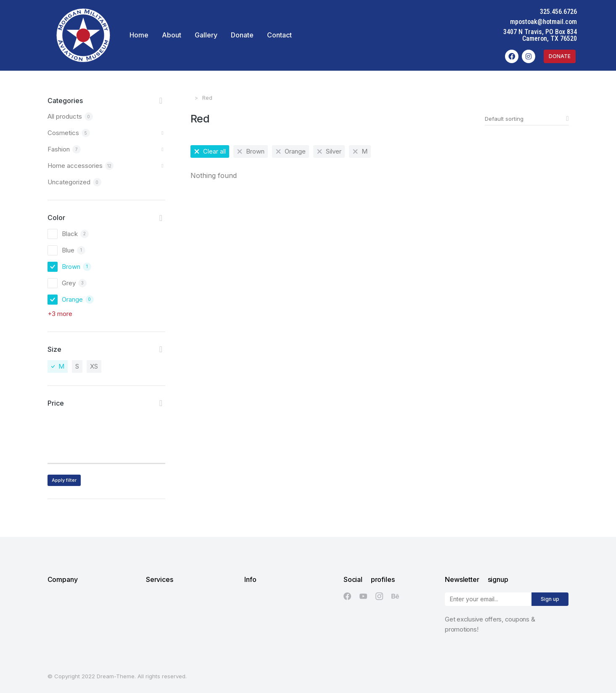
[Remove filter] (210, 151)
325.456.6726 (563, 12)
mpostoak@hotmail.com (548, 22)
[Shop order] (527, 119)
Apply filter (64, 480)
